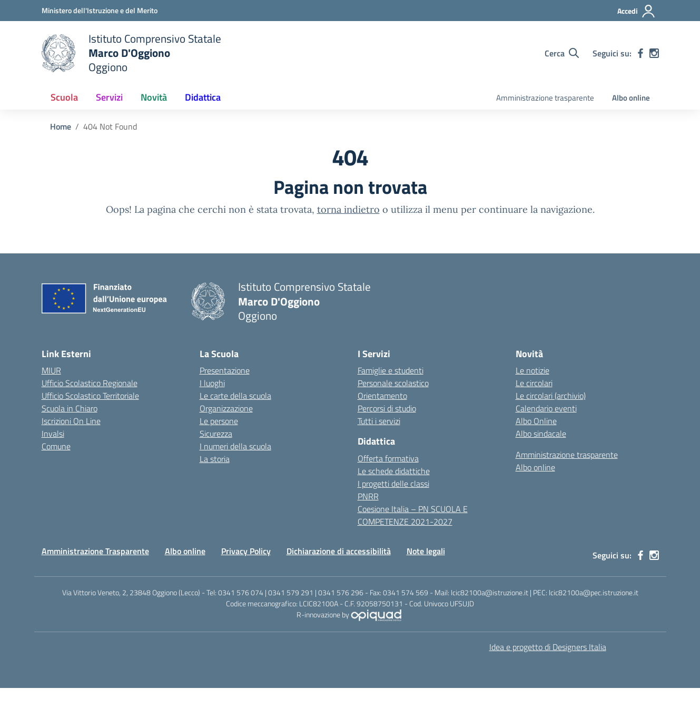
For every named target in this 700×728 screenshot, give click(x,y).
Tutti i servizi (379, 421)
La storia (215, 459)
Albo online (631, 98)
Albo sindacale (541, 434)
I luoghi (212, 383)
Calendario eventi (546, 408)
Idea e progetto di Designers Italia (548, 647)
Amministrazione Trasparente (95, 551)
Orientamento (382, 396)
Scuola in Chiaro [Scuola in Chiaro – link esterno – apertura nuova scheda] (70, 408)
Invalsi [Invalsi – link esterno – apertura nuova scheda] (53, 434)
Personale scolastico (393, 383)
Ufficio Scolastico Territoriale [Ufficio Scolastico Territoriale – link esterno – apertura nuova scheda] (90, 396)
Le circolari (534, 383)
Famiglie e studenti (391, 370)
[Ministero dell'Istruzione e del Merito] (100, 10)
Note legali (426, 551)
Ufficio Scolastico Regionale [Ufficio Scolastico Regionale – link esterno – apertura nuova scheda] (90, 383)
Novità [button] (154, 97)
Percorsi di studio (387, 408)
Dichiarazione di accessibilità (339, 551)
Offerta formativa (388, 458)
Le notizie (533, 370)
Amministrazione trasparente (545, 98)
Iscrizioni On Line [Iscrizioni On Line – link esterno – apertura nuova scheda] (71, 421)
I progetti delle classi (393, 484)
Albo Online (536, 421)
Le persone (219, 421)
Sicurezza (216, 434)
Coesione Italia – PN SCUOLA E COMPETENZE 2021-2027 (413, 515)
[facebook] (640, 53)
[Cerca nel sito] (562, 53)
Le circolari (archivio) (551, 396)
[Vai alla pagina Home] (61, 126)
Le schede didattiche (394, 471)
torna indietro (348, 209)
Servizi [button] (109, 97)
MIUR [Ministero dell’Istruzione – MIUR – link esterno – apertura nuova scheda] (51, 370)
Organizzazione (226, 408)
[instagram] (654, 53)
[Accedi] (637, 11)
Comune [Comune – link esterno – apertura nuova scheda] (56, 446)
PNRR (368, 496)
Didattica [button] (203, 97)
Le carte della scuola (235, 396)
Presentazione (225, 370)
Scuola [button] (64, 97)
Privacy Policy (246, 551)
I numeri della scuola (235, 446)
